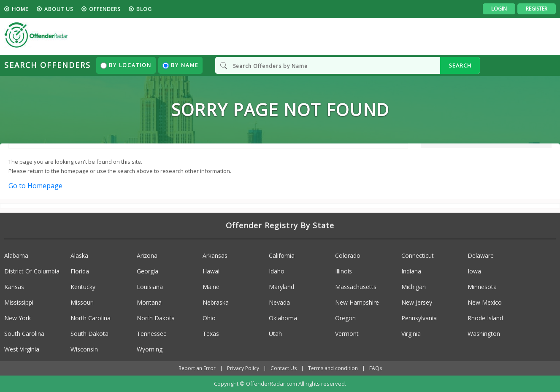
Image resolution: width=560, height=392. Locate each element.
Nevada (279, 302)
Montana (149, 302)
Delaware (481, 255)
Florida (80, 271)
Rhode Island (485, 318)
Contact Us (284, 368)
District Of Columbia (32, 271)
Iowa (474, 271)
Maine (211, 287)
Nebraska (216, 302)
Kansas (14, 287)
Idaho (277, 271)
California (282, 255)
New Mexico (485, 302)
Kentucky (83, 287)
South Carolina (24, 334)
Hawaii (212, 271)
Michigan (414, 287)
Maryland (281, 287)
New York (18, 318)
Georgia (147, 271)
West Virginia (22, 349)
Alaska (79, 255)
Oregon (345, 318)
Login (499, 9)
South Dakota (89, 334)
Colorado (348, 255)
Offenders (105, 9)
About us (59, 9)
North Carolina (91, 318)
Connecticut (418, 255)
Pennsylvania (419, 318)
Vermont (347, 334)
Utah (275, 334)
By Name (180, 65)
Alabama (16, 255)
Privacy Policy (243, 368)
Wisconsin (84, 349)
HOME (20, 9)
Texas (211, 334)
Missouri (82, 302)
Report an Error (197, 368)
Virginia (411, 334)
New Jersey (417, 302)
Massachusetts (356, 287)
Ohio (209, 318)
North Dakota (156, 318)
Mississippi (19, 302)
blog (144, 9)
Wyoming (150, 349)
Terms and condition (333, 368)
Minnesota (482, 287)
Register (537, 9)
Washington (484, 334)
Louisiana (150, 287)
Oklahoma (283, 318)
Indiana (411, 271)
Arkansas (215, 255)
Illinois (344, 271)
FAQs (376, 368)
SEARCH (460, 65)
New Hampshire (357, 302)
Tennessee (152, 334)
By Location (126, 65)
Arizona (147, 255)
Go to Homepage (35, 186)
